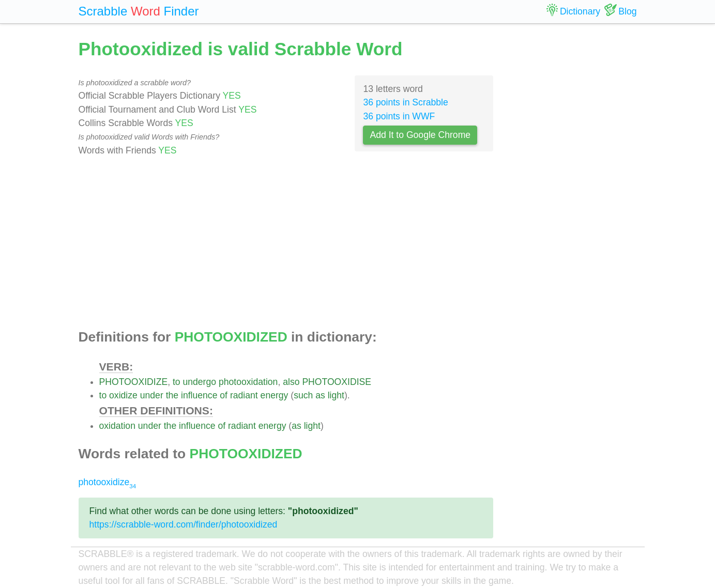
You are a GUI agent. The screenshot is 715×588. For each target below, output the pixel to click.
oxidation (117, 426)
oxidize (123, 395)
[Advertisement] (286, 243)
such (303, 395)
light (336, 395)
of (224, 395)
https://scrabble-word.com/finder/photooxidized (184, 524)
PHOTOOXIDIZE (134, 382)
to (177, 382)
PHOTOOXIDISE (337, 382)
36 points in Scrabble (405, 102)
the (172, 395)
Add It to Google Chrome (420, 135)
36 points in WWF (399, 116)
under (152, 395)
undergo (199, 382)
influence (199, 395)
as (320, 395)
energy (275, 395)
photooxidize (108, 482)
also (291, 382)
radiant (244, 395)
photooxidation (248, 382)
